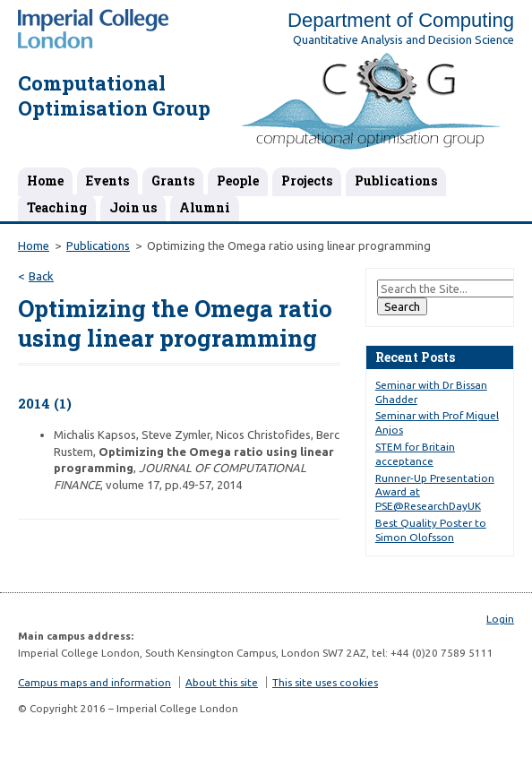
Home (45, 181)
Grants (173, 181)
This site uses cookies (325, 682)
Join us (133, 207)
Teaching (57, 207)
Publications (396, 181)
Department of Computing (401, 20)
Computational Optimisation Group (114, 96)
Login (500, 619)
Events (107, 181)
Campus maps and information (94, 682)
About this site (222, 682)
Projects (307, 181)
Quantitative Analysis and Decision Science (403, 39)
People (238, 181)
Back (41, 276)
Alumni (205, 207)
